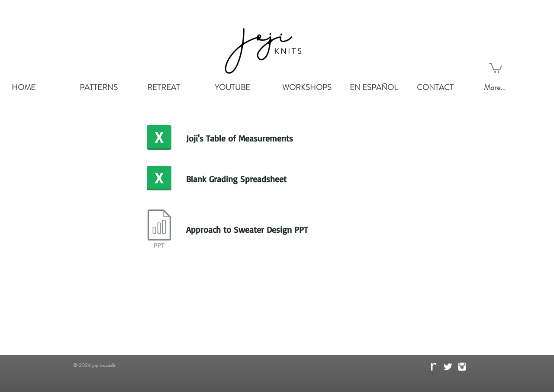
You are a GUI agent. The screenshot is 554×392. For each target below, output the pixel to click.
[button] (496, 67)
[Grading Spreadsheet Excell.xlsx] (159, 179)
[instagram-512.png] (462, 367)
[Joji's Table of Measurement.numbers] (159, 138)
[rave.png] (433, 367)
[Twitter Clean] (448, 367)
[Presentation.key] (159, 230)
